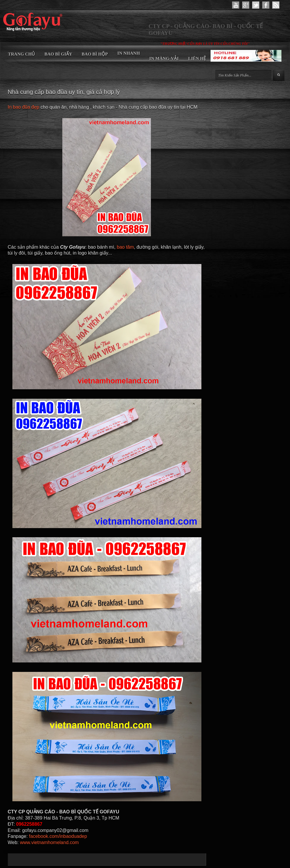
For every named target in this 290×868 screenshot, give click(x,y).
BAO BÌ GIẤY (58, 54)
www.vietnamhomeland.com (49, 842)
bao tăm (125, 247)
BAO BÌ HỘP (95, 54)
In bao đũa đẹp (23, 107)
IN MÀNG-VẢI (164, 58)
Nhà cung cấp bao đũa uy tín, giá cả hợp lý (64, 92)
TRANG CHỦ (21, 54)
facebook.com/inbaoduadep (58, 836)
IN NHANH (128, 53)
